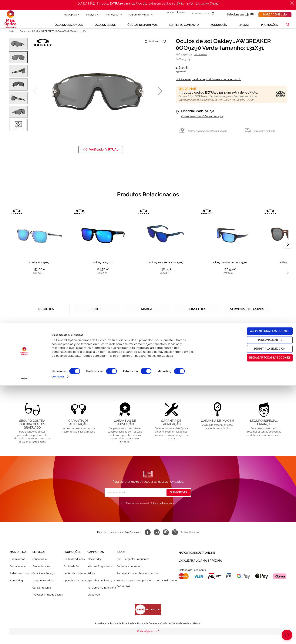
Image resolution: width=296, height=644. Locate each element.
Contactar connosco (128, 569)
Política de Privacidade (163, 506)
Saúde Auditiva (41, 569)
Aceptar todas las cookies (265, 589)
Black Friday (94, 562)
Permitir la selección (264, 607)
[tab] (46, 310)
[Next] (288, 247)
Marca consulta (275, 15)
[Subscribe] (179, 495)
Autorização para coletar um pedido (137, 576)
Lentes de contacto (75, 576)
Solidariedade (18, 569)
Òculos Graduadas (74, 562)
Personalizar (265, 598)
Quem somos (17, 562)
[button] (35, 94)
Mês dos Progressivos (100, 569)
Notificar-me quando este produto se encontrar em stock (208, 82)
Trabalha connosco (21, 576)
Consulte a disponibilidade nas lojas (202, 119)
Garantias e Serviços (44, 576)
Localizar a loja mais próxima (200, 561)
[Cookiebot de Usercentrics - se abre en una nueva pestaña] (24, 637)
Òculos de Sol (72, 569)
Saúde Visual (40, 562)
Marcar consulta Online (197, 555)
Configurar (58, 635)
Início (12, 34)
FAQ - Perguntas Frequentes (133, 562)
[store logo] (10, 21)
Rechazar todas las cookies (264, 616)
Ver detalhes (200, 57)
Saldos (91, 576)
